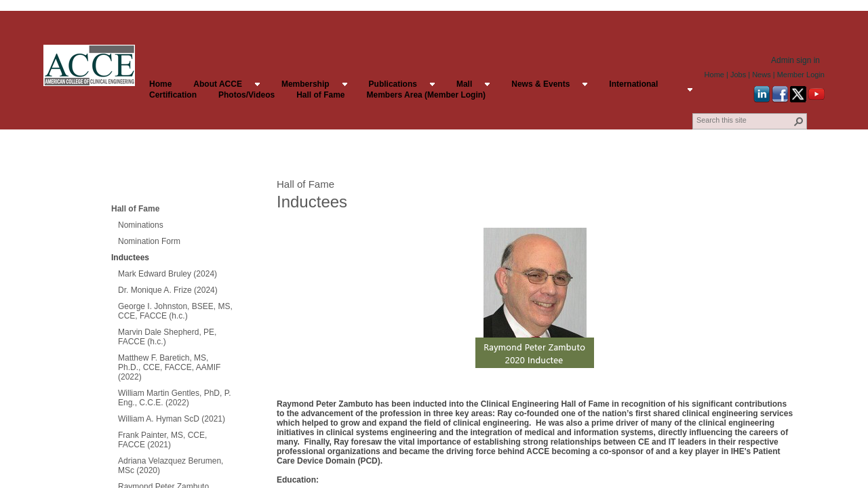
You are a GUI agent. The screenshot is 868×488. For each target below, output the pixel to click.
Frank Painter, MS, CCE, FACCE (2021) (162, 440)
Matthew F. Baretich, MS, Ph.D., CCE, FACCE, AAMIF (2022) (169, 367)
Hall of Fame (135, 209)
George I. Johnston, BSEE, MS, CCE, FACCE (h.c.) (175, 311)
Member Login (801, 75)
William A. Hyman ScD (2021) (172, 419)
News (762, 75)
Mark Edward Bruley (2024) (167, 274)
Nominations (141, 225)
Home (714, 75)
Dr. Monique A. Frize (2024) (168, 290)
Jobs (738, 75)
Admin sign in (795, 60)
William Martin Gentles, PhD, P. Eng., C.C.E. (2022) (175, 398)
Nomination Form (149, 241)
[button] (799, 121)
